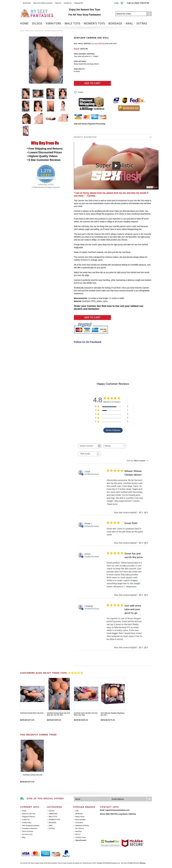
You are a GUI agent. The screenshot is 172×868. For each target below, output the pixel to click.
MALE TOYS (72, 23)
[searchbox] (87, 446)
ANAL (129, 23)
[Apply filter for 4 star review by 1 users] (112, 411)
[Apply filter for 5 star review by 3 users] (112, 407)
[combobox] (115, 446)
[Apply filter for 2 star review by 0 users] (112, 418)
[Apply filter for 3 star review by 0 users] (112, 414)
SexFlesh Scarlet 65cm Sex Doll (32, 713)
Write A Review (113, 430)
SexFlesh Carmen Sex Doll (33, 775)
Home (22, 31)
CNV (77, 811)
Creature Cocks (80, 837)
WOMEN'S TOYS (94, 23)
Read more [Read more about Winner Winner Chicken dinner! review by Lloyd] (112, 504)
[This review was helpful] (140, 513)
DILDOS (37, 23)
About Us (58, 3)
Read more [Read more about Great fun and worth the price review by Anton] (131, 587)
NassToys (79, 831)
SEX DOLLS (39, 31)
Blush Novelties (80, 820)
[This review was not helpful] (145, 513)
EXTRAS (142, 23)
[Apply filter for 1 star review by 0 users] (112, 422)
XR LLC (78, 834)
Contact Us (68, 3)
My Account (27, 3)
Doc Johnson (80, 828)
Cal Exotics (79, 823)
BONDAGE (115, 23)
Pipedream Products (82, 825)
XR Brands (79, 814)
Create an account (46, 3)
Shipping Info (78, 3)
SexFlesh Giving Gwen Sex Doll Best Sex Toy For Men (58, 714)
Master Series (80, 817)
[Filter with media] (89, 454)
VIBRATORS (53, 23)
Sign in (36, 3)
